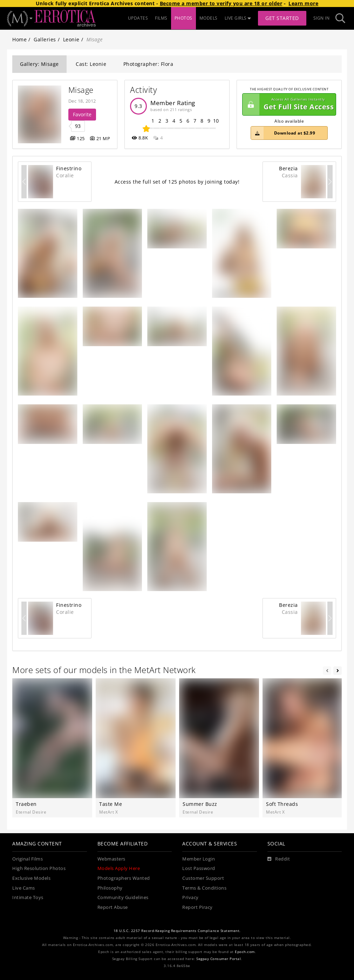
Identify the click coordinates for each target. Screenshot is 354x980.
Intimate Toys (28, 897)
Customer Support (203, 878)
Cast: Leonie (91, 64)
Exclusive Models (31, 878)
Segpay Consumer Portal (219, 959)
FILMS (161, 18)
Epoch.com (245, 952)
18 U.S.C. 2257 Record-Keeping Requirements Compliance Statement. (177, 931)
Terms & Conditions (204, 888)
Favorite (82, 114)
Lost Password (199, 868)
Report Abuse (113, 907)
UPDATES (138, 18)
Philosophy (110, 888)
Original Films (28, 859)
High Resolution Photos (39, 868)
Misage (81, 90)
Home (19, 39)
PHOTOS (183, 18)
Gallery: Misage (39, 64)
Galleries (45, 39)
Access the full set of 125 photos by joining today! (177, 182)
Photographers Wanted (124, 878)
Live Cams (24, 888)
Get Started (282, 18)
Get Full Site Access (288, 104)
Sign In (322, 18)
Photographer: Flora (148, 64)
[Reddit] (279, 859)
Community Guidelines (123, 897)
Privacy (190, 897)
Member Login (199, 859)
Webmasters (111, 859)
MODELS (209, 18)
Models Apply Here (119, 868)
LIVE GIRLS (238, 18)
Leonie (71, 39)
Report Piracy (198, 907)
